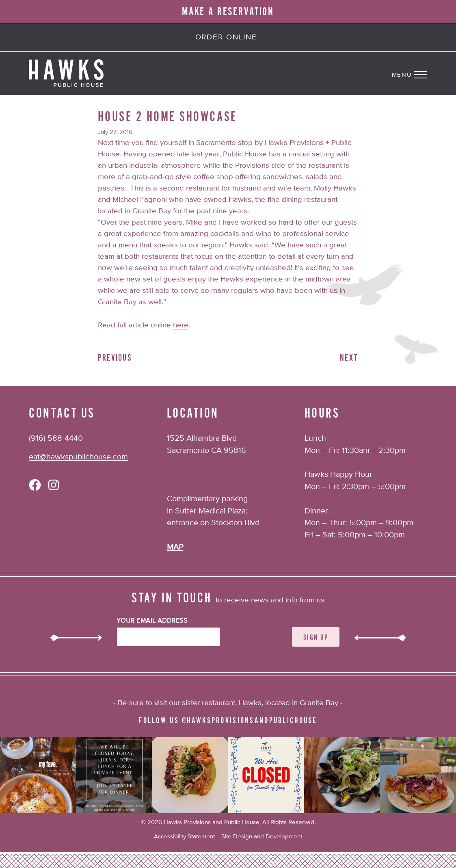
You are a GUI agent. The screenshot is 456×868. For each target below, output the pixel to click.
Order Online (226, 37)
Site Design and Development (262, 837)
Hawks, (251, 703)
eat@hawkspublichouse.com (78, 457)
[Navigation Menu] (424, 73)
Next (349, 358)
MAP (175, 547)
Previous (115, 358)
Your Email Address (152, 621)
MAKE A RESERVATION (228, 12)
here (181, 325)
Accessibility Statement (184, 837)
